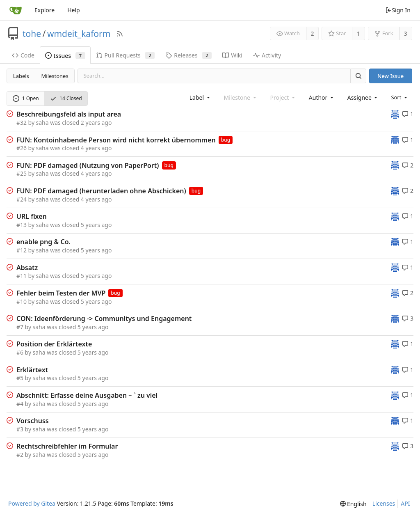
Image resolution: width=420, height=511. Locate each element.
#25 (22, 173)
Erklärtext (32, 370)
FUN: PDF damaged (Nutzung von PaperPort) (88, 165)
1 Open (26, 98)
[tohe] (395, 114)
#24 (22, 199)
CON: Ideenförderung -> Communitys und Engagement (104, 319)
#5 (20, 378)
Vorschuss (33, 421)
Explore (45, 10)
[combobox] (200, 97)
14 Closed (66, 98)
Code (23, 55)
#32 (22, 123)
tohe (32, 34)
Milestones (55, 76)
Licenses (384, 503)
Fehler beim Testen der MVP (61, 293)
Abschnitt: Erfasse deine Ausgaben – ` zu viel (87, 395)
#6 (20, 352)
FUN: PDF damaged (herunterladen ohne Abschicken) (101, 191)
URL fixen (32, 216)
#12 (22, 250)
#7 (20, 327)
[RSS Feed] (120, 34)
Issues (65, 56)
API (405, 503)
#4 (20, 404)
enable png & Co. (43, 242)
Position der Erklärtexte (54, 344)
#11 (22, 276)
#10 (22, 301)
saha (42, 123)
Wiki (232, 55)
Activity (267, 55)
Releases (188, 55)
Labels (21, 76)
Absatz (27, 268)
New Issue (390, 76)
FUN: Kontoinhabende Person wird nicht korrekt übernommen (116, 140)
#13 (22, 225)
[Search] (358, 76)
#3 (20, 429)
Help (74, 10)
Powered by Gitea (32, 503)
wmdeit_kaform (79, 34)
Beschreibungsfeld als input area (69, 114)
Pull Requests (126, 55)
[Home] (16, 10)
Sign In (398, 10)
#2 (20, 455)
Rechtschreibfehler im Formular (67, 446)
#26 (22, 148)
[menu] (400, 97)
